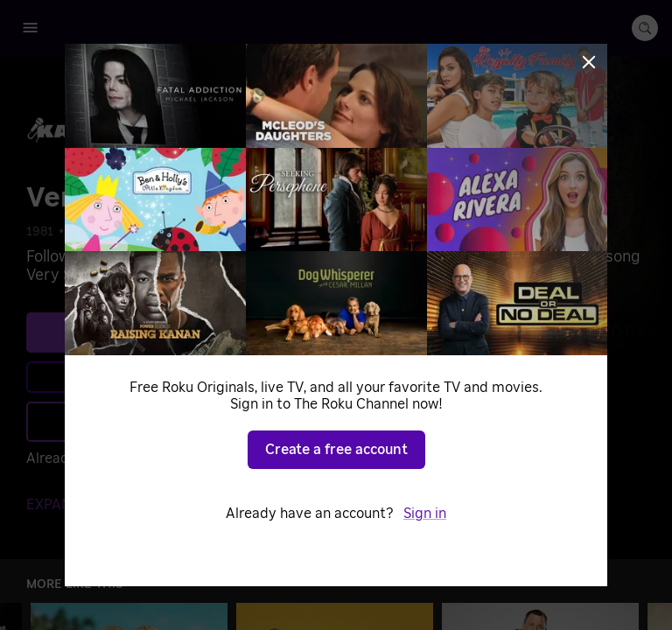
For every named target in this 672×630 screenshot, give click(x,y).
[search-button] (645, 28)
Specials (131, 232)
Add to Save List (197, 422)
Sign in (184, 458)
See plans (197, 332)
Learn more (199, 377)
